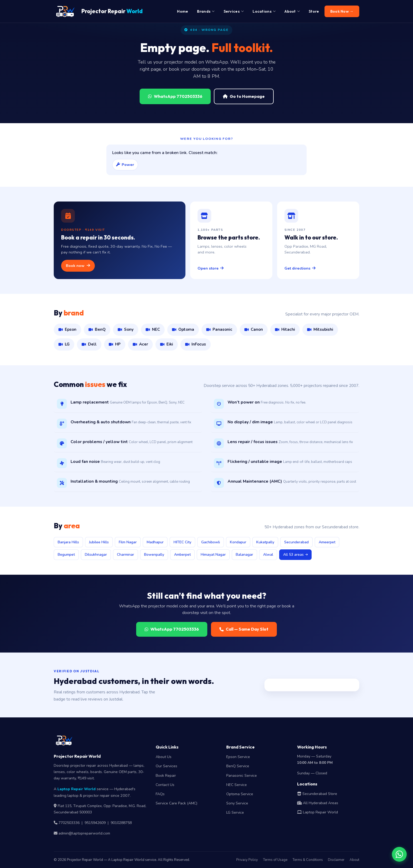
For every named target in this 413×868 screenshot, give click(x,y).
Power (125, 165)
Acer (140, 344)
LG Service (235, 812)
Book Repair (166, 776)
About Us (164, 757)
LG (64, 344)
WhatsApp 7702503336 (175, 96)
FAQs (160, 794)
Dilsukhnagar (96, 555)
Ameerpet (327, 542)
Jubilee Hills (99, 542)
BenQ (97, 329)
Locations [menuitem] (264, 11)
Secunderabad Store (317, 794)
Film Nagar (128, 542)
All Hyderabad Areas (318, 803)
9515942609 (95, 823)
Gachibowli (211, 542)
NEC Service (237, 785)
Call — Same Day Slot (244, 629)
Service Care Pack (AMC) (176, 803)
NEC (153, 329)
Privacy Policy (247, 860)
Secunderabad (296, 542)
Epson (67, 329)
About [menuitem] (292, 11)
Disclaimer (336, 860)
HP (115, 344)
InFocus (196, 344)
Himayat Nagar (213, 555)
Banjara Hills (68, 542)
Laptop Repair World (77, 789)
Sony (126, 329)
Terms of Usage (275, 860)
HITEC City (182, 542)
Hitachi (285, 329)
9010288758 (121, 823)
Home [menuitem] (183, 11)
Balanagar (244, 555)
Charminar (126, 555)
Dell (89, 344)
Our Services (166, 766)
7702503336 (69, 823)
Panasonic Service (242, 776)
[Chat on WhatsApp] (399, 854)
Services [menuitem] (234, 11)
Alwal (268, 555)
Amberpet (182, 555)
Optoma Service (240, 794)
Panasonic (219, 329)
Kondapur (238, 542)
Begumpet (66, 555)
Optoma (183, 329)
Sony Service (237, 803)
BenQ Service (238, 766)
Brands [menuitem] (206, 11)
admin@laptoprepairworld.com (84, 833)
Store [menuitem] (314, 11)
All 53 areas (295, 555)
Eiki (167, 344)
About (354, 860)
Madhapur (155, 542)
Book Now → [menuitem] (342, 11)
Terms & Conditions (308, 860)
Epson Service (238, 757)
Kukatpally (265, 542)
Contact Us (165, 785)
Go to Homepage (244, 96)
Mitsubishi (320, 329)
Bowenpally (154, 555)
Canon (254, 329)
